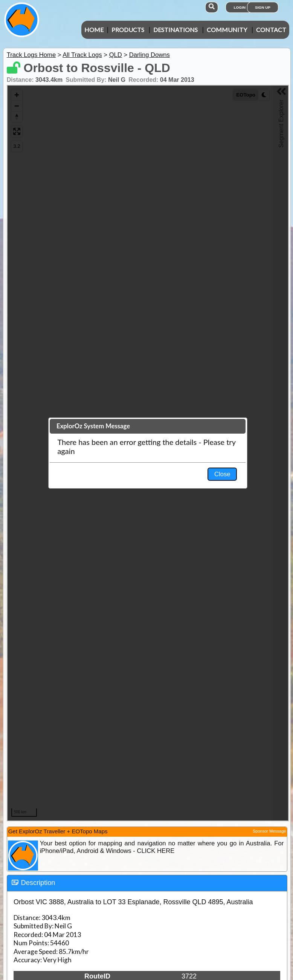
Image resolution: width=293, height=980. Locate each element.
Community (227, 30)
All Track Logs (82, 55)
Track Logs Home (31, 55)
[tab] (147, 883)
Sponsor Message (269, 831)
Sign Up (263, 7)
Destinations (175, 30)
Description (38, 883)
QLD (116, 55)
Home (94, 30)
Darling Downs (150, 55)
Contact (271, 30)
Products (128, 30)
